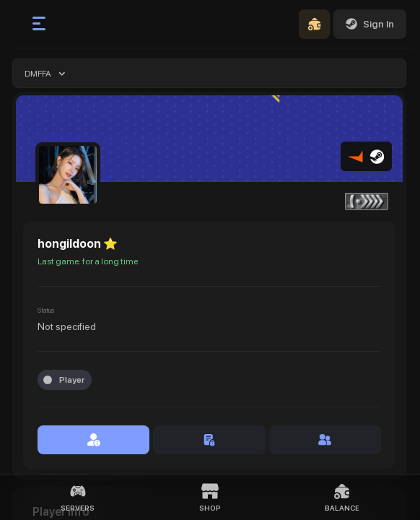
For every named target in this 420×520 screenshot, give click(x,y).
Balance (342, 497)
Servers (78, 497)
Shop (210, 497)
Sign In (370, 24)
